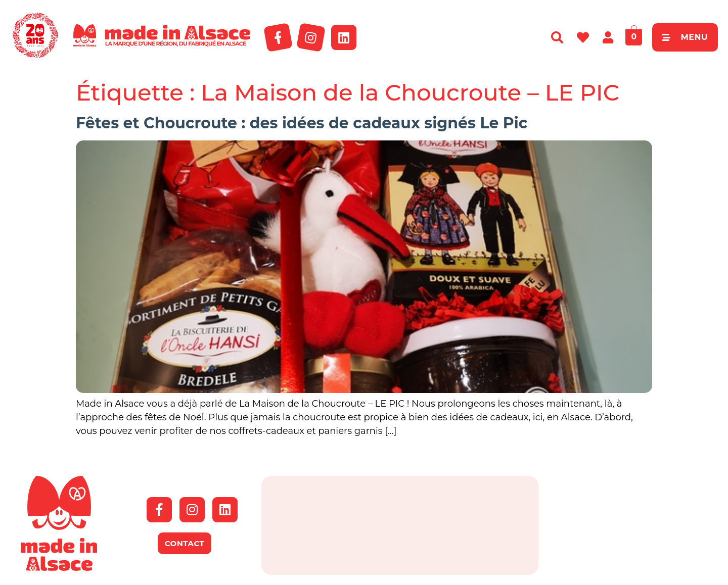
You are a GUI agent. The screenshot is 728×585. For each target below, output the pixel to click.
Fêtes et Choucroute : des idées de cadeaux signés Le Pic (302, 123)
